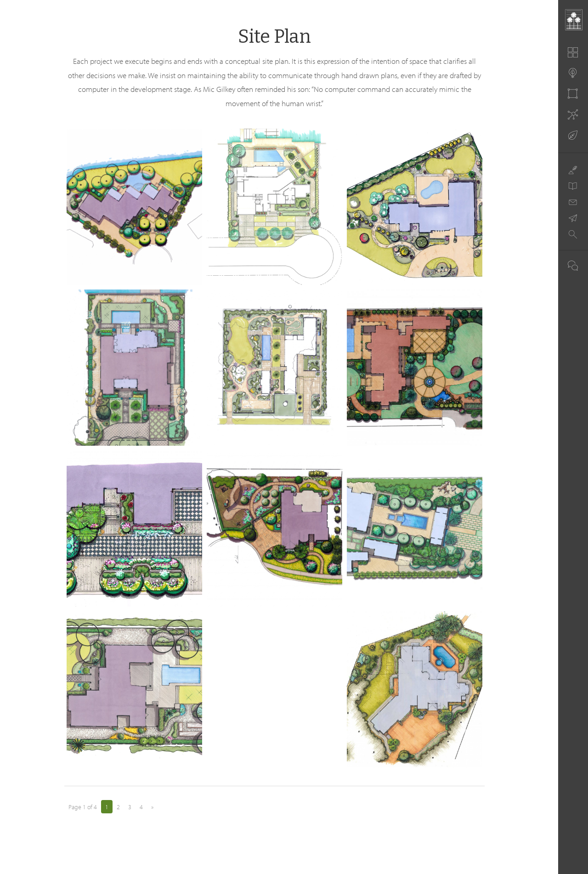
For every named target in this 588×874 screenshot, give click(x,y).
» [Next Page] (152, 807)
